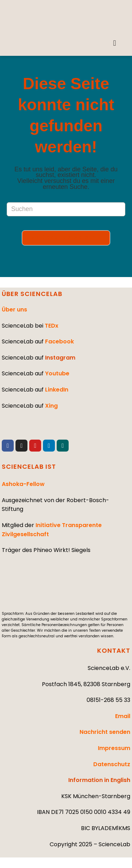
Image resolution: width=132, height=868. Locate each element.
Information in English (99, 780)
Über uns (14, 310)
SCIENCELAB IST (29, 466)
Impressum (114, 748)
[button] (115, 43)
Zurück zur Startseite (66, 238)
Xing (51, 406)
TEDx (52, 326)
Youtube (57, 373)
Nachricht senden (105, 732)
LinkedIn (57, 390)
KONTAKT (114, 650)
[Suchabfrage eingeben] (66, 209)
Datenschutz (112, 764)
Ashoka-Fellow (23, 484)
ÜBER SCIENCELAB (32, 294)
